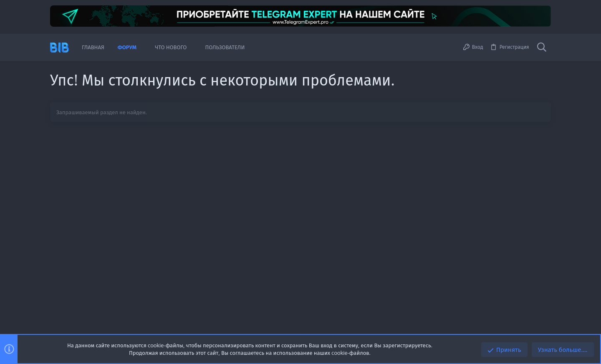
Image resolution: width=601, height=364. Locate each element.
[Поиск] (542, 48)
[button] (143, 47)
